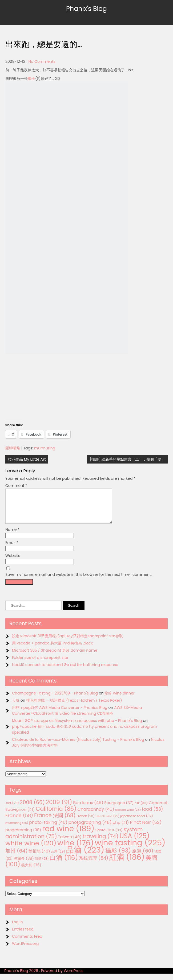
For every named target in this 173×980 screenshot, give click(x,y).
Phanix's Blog (86, 9)
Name (12, 536)
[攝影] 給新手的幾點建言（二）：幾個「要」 (127, 459)
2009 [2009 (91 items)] (59, 809)
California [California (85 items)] (56, 815)
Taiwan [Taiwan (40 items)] (70, 843)
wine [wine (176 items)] (76, 849)
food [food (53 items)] (152, 816)
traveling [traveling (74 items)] (100, 843)
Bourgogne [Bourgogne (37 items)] (119, 809)
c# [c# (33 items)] (141, 809)
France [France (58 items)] (19, 822)
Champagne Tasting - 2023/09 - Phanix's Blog (55, 700)
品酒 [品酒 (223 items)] (85, 856)
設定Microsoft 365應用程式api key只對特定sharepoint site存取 (67, 642)
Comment (16, 486)
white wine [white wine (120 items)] (31, 849)
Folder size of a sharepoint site (40, 664)
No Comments (42, 61)
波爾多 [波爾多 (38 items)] (24, 865)
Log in (17, 928)
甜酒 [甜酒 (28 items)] (42, 865)
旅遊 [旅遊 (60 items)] (143, 857)
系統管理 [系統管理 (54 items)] (94, 865)
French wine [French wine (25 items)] (107, 823)
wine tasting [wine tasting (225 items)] (130, 849)
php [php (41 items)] (121, 829)
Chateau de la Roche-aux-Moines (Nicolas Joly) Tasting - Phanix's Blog (78, 746)
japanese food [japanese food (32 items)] (137, 822)
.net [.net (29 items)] (12, 809)
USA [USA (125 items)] (134, 842)
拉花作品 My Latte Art (27, 459)
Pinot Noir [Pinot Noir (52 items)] (146, 829)
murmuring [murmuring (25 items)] (17, 829)
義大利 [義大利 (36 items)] (31, 871)
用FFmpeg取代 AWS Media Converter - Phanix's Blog (60, 714)
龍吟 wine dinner (120, 700)
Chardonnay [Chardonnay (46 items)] (96, 816)
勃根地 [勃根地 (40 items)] (39, 858)
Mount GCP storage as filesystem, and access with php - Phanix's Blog (77, 727)
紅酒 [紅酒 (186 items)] (127, 864)
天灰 (16, 707)
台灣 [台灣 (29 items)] (58, 858)
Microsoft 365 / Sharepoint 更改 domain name (55, 657)
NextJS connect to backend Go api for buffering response (65, 671)
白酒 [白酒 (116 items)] (64, 864)
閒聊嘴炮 (13, 448)
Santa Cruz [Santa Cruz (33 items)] (109, 836)
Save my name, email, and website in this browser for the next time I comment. (79, 581)
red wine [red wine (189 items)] (68, 835)
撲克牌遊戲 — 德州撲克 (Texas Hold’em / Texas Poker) (74, 707)
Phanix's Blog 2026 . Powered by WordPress (44, 977)
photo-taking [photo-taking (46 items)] (48, 829)
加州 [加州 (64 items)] (16, 857)
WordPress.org (25, 950)
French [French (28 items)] (85, 822)
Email (12, 549)
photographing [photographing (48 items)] (90, 829)
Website (13, 562)
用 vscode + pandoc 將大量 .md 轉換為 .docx (52, 650)
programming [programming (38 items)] (23, 836)
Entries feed (23, 936)
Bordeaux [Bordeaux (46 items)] (88, 809)
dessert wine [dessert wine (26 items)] (128, 816)
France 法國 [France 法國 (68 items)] (55, 822)
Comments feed (27, 943)
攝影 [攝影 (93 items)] (118, 857)
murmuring (45, 448)
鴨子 (31, 78)
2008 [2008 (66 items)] (32, 809)
